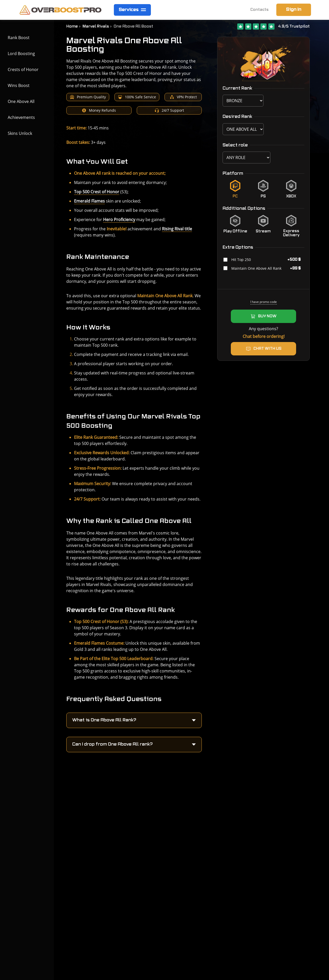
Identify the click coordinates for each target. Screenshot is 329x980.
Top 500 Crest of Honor (97, 192)
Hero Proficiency (119, 220)
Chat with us (267, 349)
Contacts (259, 10)
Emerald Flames (89, 201)
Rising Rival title (177, 229)
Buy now (267, 316)
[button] (134, 720)
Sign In (294, 10)
